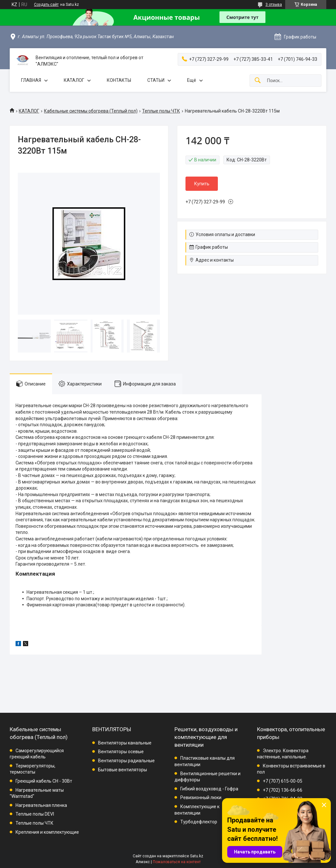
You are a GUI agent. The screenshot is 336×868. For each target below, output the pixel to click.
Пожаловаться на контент (177, 862)
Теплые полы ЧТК (161, 111)
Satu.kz (197, 856)
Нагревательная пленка (41, 805)
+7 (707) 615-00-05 (283, 781)
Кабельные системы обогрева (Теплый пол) (91, 111)
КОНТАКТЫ (119, 80)
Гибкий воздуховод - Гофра (209, 789)
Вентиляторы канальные (125, 743)
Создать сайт (46, 5)
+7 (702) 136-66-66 (283, 790)
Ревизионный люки (201, 797)
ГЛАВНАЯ (31, 80)
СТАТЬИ (156, 80)
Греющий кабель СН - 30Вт (44, 781)
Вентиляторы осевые (121, 752)
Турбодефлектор (199, 822)
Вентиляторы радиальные (126, 761)
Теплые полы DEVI (35, 814)
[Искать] (258, 81)
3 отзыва (274, 5)
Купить (202, 184)
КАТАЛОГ (74, 80)
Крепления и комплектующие (47, 832)
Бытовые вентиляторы (123, 770)
